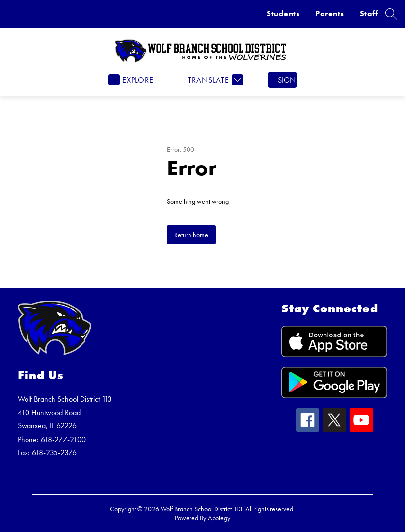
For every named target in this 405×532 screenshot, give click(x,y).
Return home (191, 235)
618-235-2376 (54, 453)
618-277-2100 (63, 439)
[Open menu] (131, 80)
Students (283, 14)
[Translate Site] (214, 80)
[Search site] (391, 14)
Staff (369, 14)
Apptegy (219, 518)
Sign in (287, 80)
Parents (330, 14)
